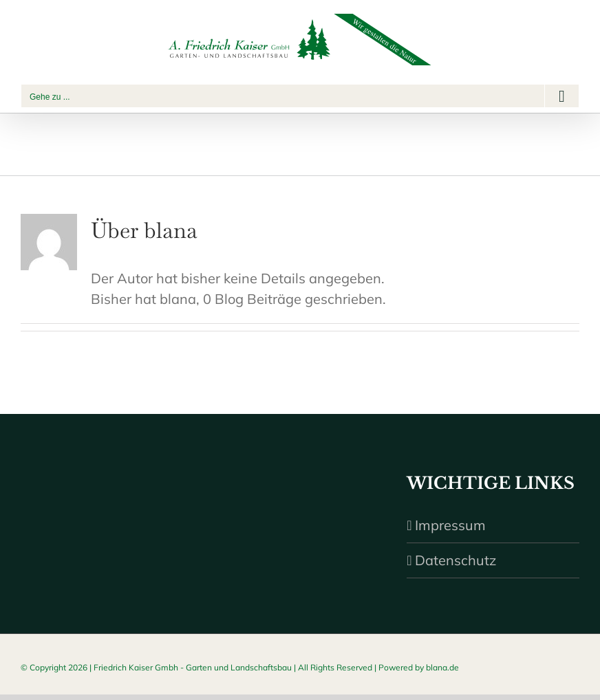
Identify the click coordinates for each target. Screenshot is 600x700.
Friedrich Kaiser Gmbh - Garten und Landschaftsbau (193, 667)
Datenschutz (456, 560)
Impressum (450, 525)
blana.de (442, 667)
